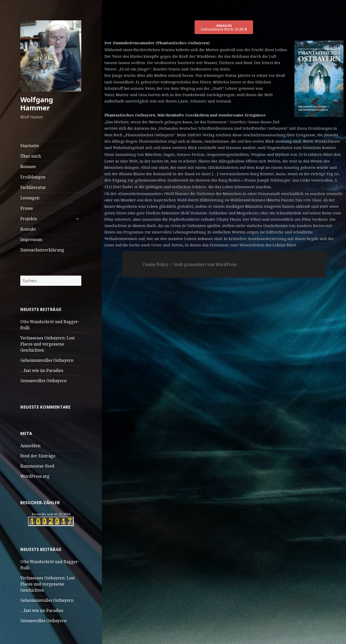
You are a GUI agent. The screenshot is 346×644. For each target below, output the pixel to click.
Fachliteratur (33, 187)
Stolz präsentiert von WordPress (205, 264)
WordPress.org (35, 476)
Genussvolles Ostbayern (43, 381)
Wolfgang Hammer (37, 104)
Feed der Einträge (38, 456)
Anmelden (30, 446)
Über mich (31, 156)
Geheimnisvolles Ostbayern (47, 360)
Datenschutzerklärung (42, 250)
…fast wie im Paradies (42, 370)
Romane (28, 167)
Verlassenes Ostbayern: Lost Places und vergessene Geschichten (48, 344)
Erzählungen (33, 177)
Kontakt (28, 229)
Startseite (30, 146)
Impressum (31, 239)
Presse (27, 208)
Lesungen (30, 198)
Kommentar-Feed (37, 466)
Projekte (29, 219)
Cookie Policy (155, 264)
